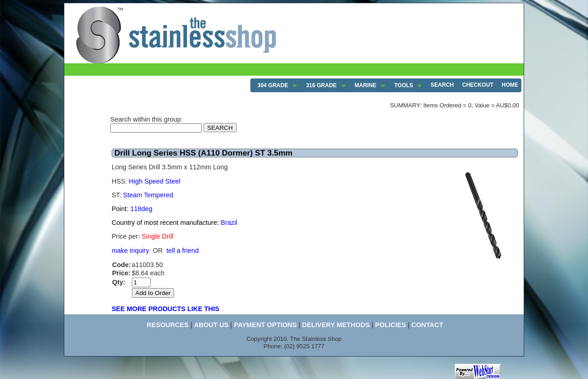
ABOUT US (211, 325)
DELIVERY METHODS (336, 325)
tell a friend (182, 251)
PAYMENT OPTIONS (265, 325)
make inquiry (130, 251)
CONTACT (427, 325)
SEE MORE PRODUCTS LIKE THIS (165, 309)
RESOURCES (167, 325)
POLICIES (390, 325)
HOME (510, 85)
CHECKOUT (478, 85)
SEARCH (442, 85)
